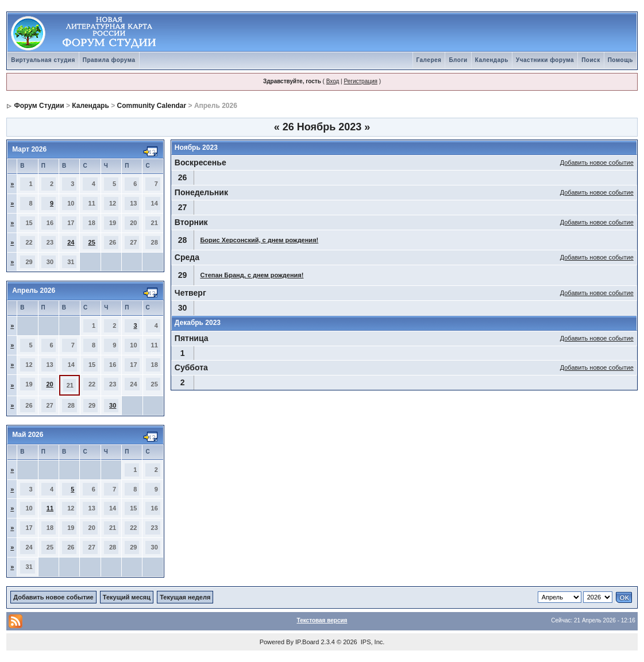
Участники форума (545, 60)
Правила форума (109, 60)
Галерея (429, 60)
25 (92, 242)
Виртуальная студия (43, 60)
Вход (333, 81)
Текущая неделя (185, 597)
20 (49, 384)
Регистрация (360, 81)
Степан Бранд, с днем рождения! (252, 275)
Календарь (492, 60)
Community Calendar (152, 106)
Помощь (620, 60)
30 (113, 405)
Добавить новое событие (597, 162)
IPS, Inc (372, 642)
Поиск (591, 60)
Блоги (458, 60)
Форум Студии (39, 106)
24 (71, 242)
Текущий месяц (127, 597)
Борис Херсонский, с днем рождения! (259, 240)
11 (50, 508)
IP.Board (307, 642)
